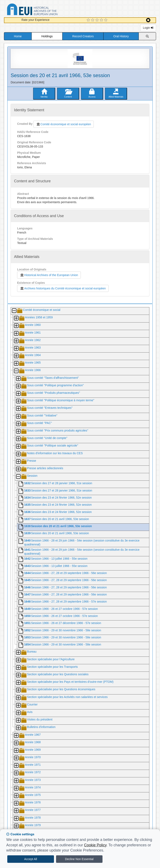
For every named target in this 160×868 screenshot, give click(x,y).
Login (148, 28)
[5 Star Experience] (106, 20)
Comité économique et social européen (64, 124)
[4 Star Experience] (102, 20)
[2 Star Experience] (93, 20)
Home (18, 36)
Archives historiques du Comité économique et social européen (63, 288)
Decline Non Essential (79, 859)
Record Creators (83, 36)
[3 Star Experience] (98, 20)
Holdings (47, 36)
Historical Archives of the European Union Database (44, 10)
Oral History (121, 36)
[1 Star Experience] (89, 20)
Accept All (31, 859)
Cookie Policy (95, 845)
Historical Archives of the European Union (49, 275)
